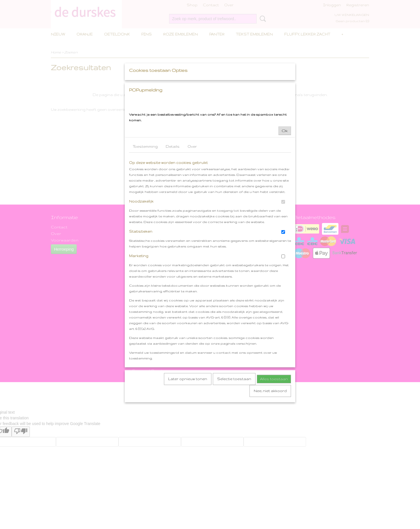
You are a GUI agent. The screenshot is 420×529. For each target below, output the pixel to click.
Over (192, 199)
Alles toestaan (274, 432)
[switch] (283, 255)
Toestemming (145, 199)
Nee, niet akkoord (270, 444)
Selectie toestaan (234, 432)
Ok (285, 184)
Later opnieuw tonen (188, 432)
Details (173, 199)
